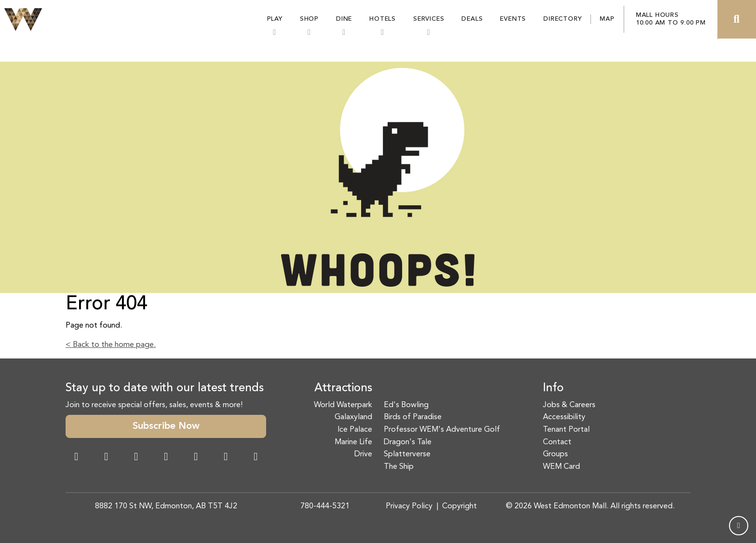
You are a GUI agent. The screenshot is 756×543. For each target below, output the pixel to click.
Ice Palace (355, 430)
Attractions (343, 388)
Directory (562, 19)
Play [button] (275, 19)
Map (607, 19)
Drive (363, 454)
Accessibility (564, 417)
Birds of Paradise (413, 417)
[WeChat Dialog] (196, 458)
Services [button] (429, 19)
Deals (472, 19)
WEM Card (561, 467)
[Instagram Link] (106, 458)
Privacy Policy (409, 506)
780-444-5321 (325, 506)
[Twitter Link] (166, 458)
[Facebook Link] (76, 458)
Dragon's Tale (408, 442)
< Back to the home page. (111, 345)
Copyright (459, 506)
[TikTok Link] (226, 458)
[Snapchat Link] (136, 458)
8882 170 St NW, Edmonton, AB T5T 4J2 (166, 506)
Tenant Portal (566, 430)
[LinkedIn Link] (256, 458)
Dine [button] (344, 19)
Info (553, 388)
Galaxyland (353, 417)
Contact (557, 442)
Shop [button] (309, 19)
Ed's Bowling (406, 405)
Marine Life (353, 442)
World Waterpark (343, 405)
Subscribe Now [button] (166, 426)
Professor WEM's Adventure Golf (442, 430)
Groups (555, 454)
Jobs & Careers (569, 405)
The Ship (399, 467)
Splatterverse (407, 454)
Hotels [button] (383, 19)
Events (513, 19)
